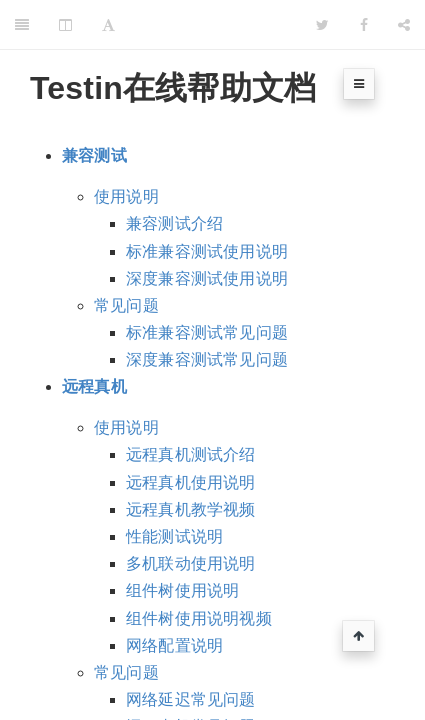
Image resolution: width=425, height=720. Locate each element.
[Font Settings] (108, 25)
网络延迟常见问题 (191, 699)
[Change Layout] (65, 25)
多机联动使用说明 (191, 563)
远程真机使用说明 (191, 482)
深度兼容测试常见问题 (207, 359)
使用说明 (126, 196)
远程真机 (94, 386)
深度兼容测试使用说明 (207, 278)
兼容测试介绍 (174, 223)
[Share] (404, 25)
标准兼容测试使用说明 (207, 251)
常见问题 (126, 305)
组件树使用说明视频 (199, 618)
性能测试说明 (174, 536)
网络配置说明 (174, 645)
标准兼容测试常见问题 (207, 332)
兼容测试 (94, 155)
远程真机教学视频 (191, 509)
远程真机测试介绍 (191, 454)
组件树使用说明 (182, 590)
